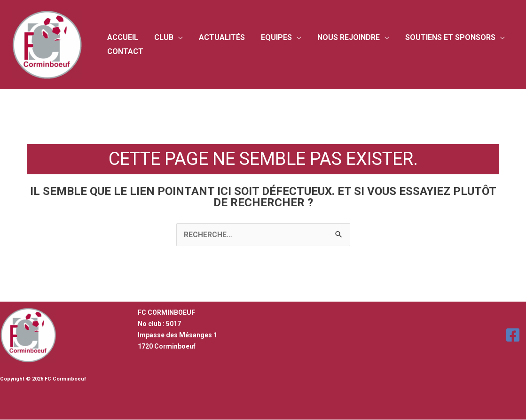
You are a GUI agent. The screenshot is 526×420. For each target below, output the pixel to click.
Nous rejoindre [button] (344, 37)
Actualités (220, 37)
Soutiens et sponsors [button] (445, 37)
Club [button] (162, 37)
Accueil (122, 37)
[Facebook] (513, 335)
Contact (125, 51)
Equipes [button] (273, 37)
